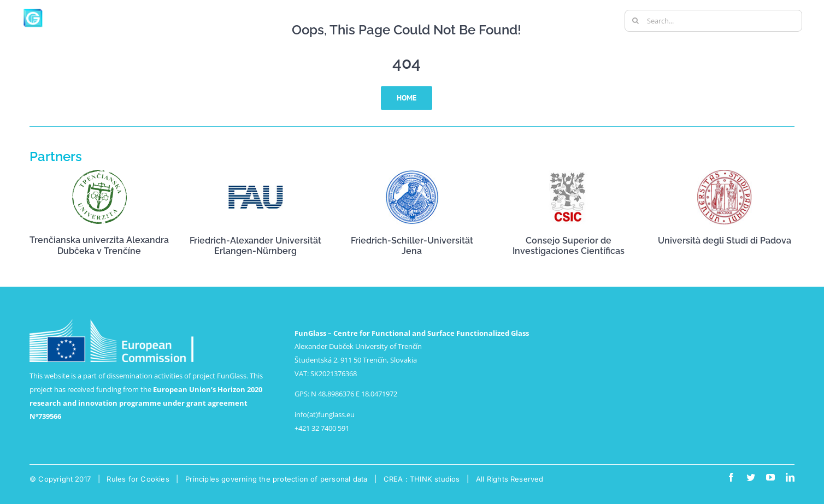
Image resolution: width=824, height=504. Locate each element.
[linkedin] (790, 477)
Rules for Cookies (138, 479)
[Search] (635, 21)
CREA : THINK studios (422, 479)
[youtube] (770, 477)
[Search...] (713, 21)
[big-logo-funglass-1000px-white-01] (76, 10)
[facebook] (731, 477)
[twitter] (751, 477)
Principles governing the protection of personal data (276, 479)
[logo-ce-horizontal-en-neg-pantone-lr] (111, 323)
